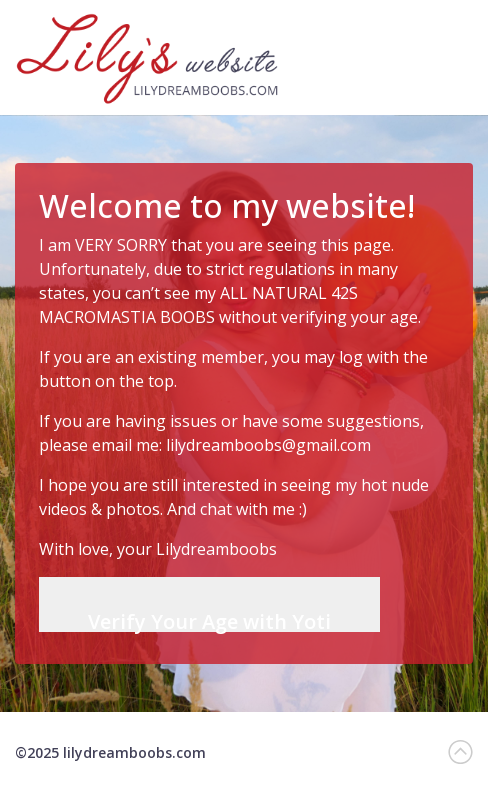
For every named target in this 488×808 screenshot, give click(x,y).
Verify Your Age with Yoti (209, 620)
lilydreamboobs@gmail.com (268, 445)
